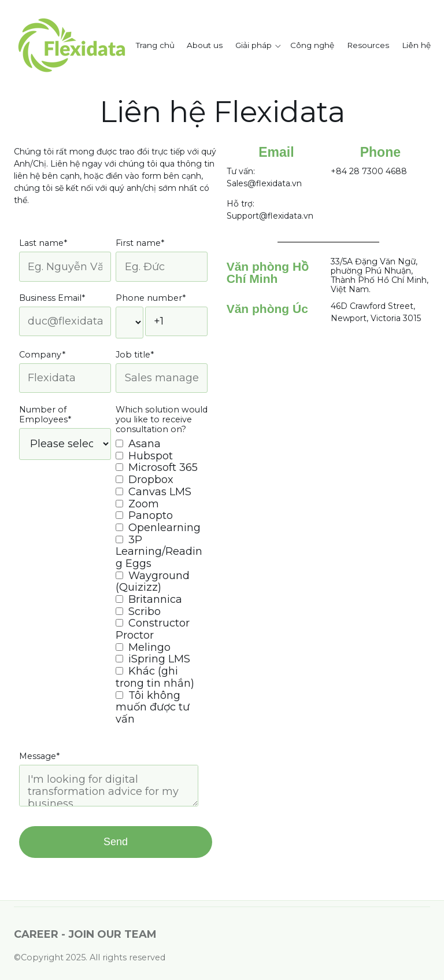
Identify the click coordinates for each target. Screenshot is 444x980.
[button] (260, 46)
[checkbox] (162, 582)
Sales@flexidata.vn (264, 183)
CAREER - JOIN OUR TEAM (85, 934)
